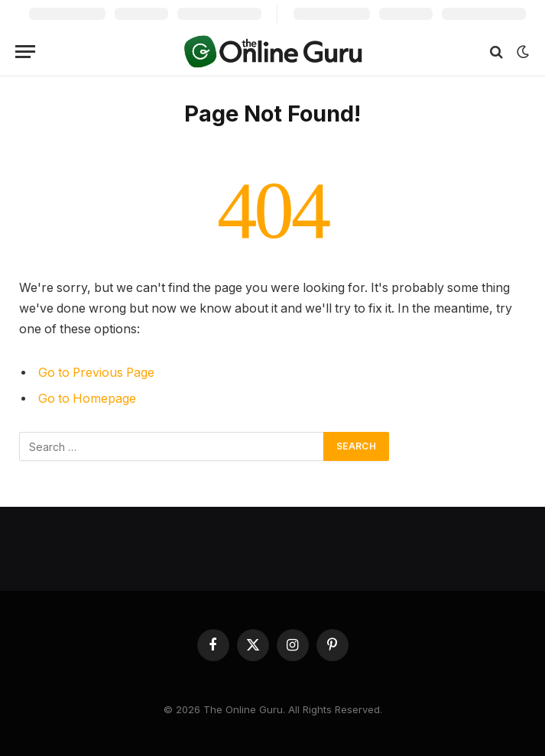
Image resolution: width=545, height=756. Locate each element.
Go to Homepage (87, 399)
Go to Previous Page (96, 373)
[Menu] (25, 52)
